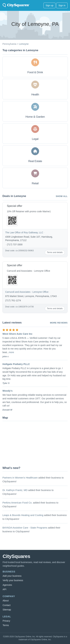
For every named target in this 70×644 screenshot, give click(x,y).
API (4, 589)
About (6, 601)
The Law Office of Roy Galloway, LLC (24, 232)
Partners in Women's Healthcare (20, 478)
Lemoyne (24, 44)
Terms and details (55, 252)
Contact (7, 605)
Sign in (62, 5)
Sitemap (7, 610)
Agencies (7, 585)
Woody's (8, 391)
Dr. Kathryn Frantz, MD (15, 490)
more (11, 352)
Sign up (49, 5)
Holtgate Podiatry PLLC (16, 364)
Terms (6, 625)
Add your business (12, 576)
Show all (62, 196)
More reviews (59, 323)
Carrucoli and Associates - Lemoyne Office (27, 292)
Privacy (6, 621)
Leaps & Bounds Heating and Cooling (23, 515)
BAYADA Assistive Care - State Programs (25, 528)
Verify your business (13, 580)
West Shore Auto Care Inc (17, 334)
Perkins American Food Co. (17, 503)
